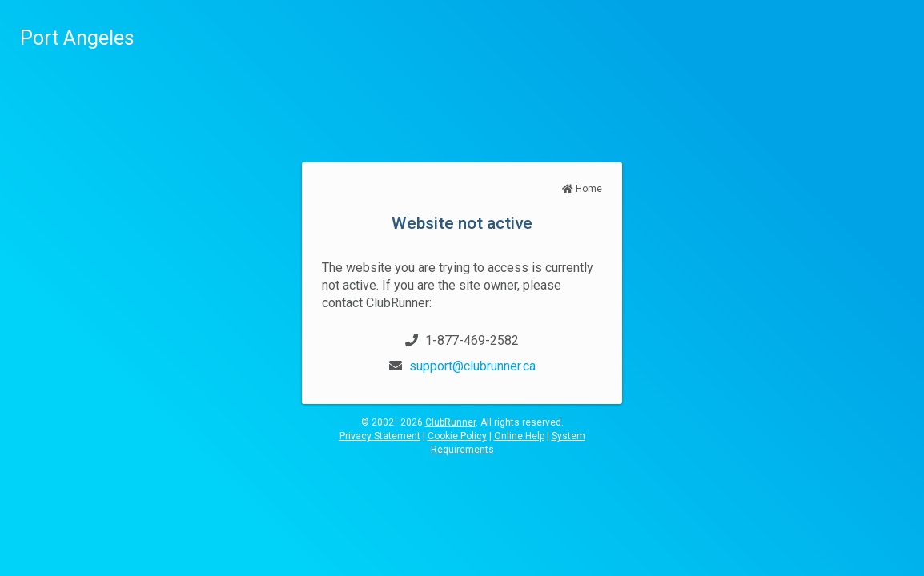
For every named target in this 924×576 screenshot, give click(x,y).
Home (582, 189)
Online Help (519, 436)
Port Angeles (77, 38)
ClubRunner (450, 422)
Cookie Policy (457, 436)
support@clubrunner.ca (472, 366)
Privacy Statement (380, 436)
